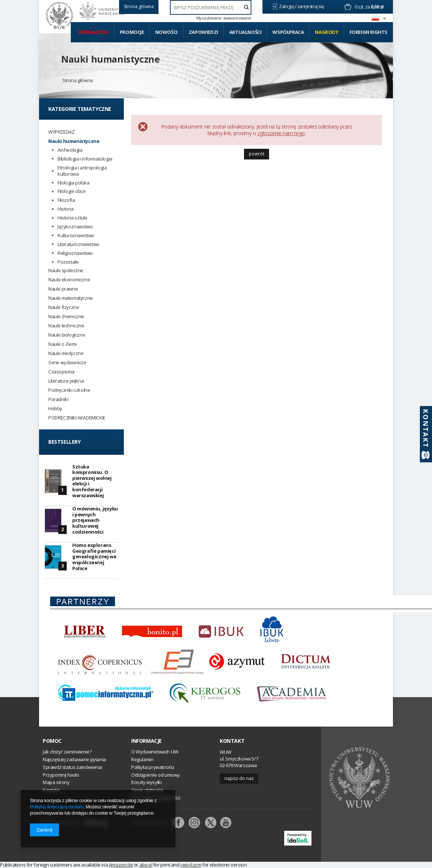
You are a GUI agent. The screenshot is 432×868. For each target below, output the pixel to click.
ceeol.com (191, 865)
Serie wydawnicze (67, 363)
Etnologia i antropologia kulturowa (82, 171)
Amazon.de (121, 865)
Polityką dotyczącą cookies (57, 807)
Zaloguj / (288, 6)
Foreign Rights (368, 32)
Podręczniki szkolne (69, 390)
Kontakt (232, 741)
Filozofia (66, 200)
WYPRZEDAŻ (61, 132)
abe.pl (146, 865)
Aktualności (245, 32)
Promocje (132, 32)
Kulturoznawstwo (76, 236)
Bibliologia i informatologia (85, 159)
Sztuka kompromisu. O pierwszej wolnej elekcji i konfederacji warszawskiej (92, 481)
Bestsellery (65, 442)
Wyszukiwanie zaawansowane (224, 18)
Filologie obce (72, 191)
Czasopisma (61, 372)
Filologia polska (74, 183)
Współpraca (288, 32)
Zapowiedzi (203, 32)
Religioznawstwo (75, 253)
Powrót (257, 154)
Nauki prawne (63, 289)
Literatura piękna (66, 381)
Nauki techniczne (66, 326)
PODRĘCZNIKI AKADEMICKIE (77, 418)
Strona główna (78, 80)
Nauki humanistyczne (110, 59)
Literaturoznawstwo (79, 244)
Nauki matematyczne (71, 298)
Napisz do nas (239, 778)
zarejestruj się (311, 6)
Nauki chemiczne (66, 317)
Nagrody (326, 32)
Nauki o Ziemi (62, 344)
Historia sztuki (72, 218)
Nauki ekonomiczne (69, 280)
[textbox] (211, 7)
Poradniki (58, 399)
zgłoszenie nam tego (281, 133)
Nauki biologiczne (67, 335)
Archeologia (70, 150)
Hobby (55, 409)
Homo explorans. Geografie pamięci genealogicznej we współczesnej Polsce (94, 556)
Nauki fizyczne (64, 307)
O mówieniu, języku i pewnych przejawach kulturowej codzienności (95, 520)
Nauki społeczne (66, 270)
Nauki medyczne (66, 353)
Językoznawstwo (75, 227)
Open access (93, 32)
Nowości (166, 32)
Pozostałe (68, 262)
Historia (66, 209)
